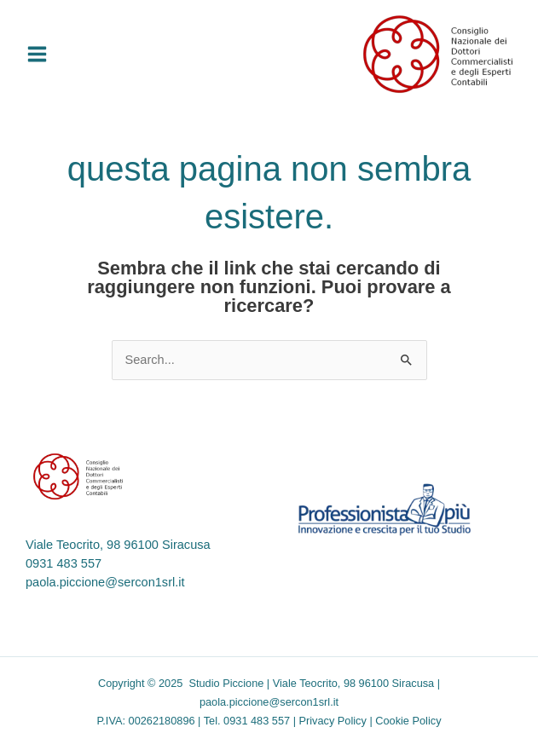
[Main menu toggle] (37, 54)
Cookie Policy (408, 721)
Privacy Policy (333, 721)
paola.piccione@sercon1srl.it (105, 582)
